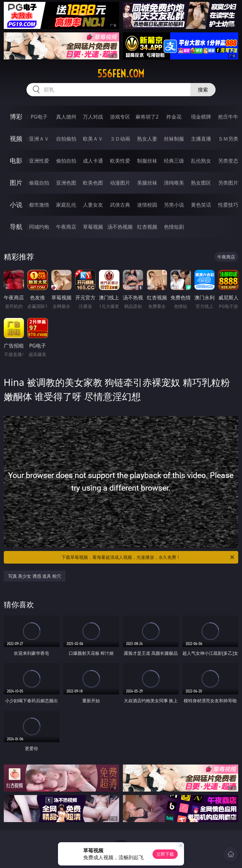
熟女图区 (201, 183)
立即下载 (165, 854)
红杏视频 (147, 227)
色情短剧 (174, 227)
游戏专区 (120, 117)
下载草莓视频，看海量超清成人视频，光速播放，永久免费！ (148, 557)
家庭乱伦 (66, 205)
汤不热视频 (120, 227)
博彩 (16, 117)
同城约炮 (39, 227)
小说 (16, 205)
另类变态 (228, 161)
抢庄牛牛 (228, 117)
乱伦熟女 (201, 161)
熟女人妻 (147, 139)
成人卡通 (93, 161)
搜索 (203, 90)
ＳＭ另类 (228, 139)
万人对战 (93, 117)
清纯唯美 (174, 183)
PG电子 (39, 117)
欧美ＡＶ (93, 139)
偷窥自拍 (39, 183)
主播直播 (201, 139)
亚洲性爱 (39, 161)
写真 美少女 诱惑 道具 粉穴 (35, 576)
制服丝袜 (147, 161)
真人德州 (66, 117)
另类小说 (174, 205)
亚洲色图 (66, 183)
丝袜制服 (174, 139)
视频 (16, 139)
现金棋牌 (201, 117)
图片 (16, 183)
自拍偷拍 (66, 139)
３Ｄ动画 (120, 139)
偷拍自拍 (66, 161)
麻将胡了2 (147, 117)
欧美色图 (93, 183)
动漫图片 (120, 183)
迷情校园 (147, 205)
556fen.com (121, 74)
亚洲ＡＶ (39, 139)
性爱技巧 (228, 205)
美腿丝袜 (147, 183)
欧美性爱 (120, 161)
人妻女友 (93, 205)
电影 (16, 161)
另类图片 (228, 183)
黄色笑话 (201, 205)
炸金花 (174, 117)
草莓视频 (93, 227)
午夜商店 (66, 227)
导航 (16, 227)
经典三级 (174, 161)
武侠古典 (120, 205)
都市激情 (39, 205)
